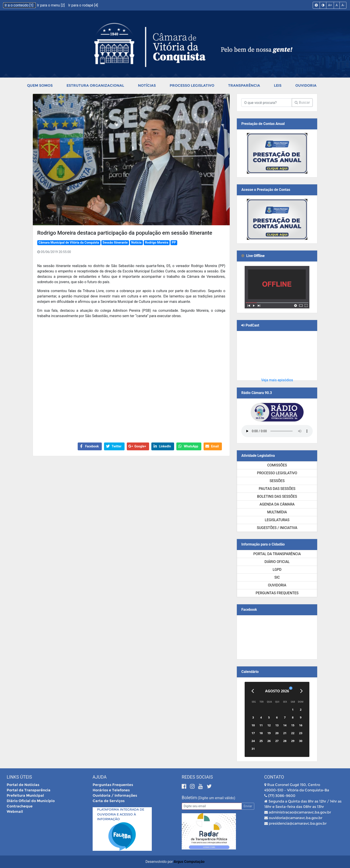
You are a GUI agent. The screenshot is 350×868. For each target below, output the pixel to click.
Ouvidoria (306, 85)
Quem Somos (40, 85)
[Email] (212, 806)
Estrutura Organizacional (95, 85)
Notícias (147, 85)
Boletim (189, 798)
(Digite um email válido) (217, 798)
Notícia (136, 243)
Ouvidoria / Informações (115, 795)
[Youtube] (201, 786)
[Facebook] (185, 786)
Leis (278, 85)
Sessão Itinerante (115, 243)
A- (343, 5)
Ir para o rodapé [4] (83, 5)
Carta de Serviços (109, 801)
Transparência (244, 85)
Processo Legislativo (192, 85)
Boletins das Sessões (277, 496)
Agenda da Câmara (277, 504)
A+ (330, 5)
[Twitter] (209, 786)
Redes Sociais (197, 777)
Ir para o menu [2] (51, 5)
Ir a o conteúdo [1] (19, 5)
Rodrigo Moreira (157, 243)
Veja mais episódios (277, 380)
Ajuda (100, 777)
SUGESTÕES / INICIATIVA (277, 528)
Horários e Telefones (111, 790)
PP (174, 243)
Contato (274, 777)
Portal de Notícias (23, 785)
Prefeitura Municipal (25, 795)
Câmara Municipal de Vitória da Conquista (69, 243)
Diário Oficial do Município (31, 801)
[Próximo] (301, 691)
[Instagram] (193, 786)
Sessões (277, 481)
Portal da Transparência (277, 554)
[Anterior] (253, 691)
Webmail (15, 812)
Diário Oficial (277, 562)
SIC (277, 577)
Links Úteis (19, 777)
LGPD (277, 570)
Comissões (277, 465)
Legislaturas (277, 520)
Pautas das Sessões (277, 489)
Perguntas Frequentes (277, 593)
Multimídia (277, 512)
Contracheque (20, 806)
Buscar (302, 102)
